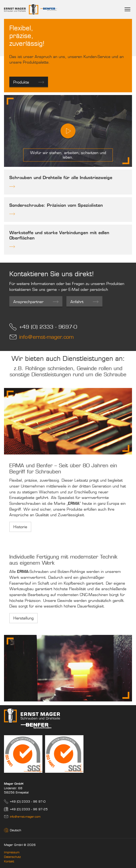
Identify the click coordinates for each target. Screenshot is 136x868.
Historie (20, 527)
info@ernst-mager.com (46, 337)
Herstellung (23, 618)
